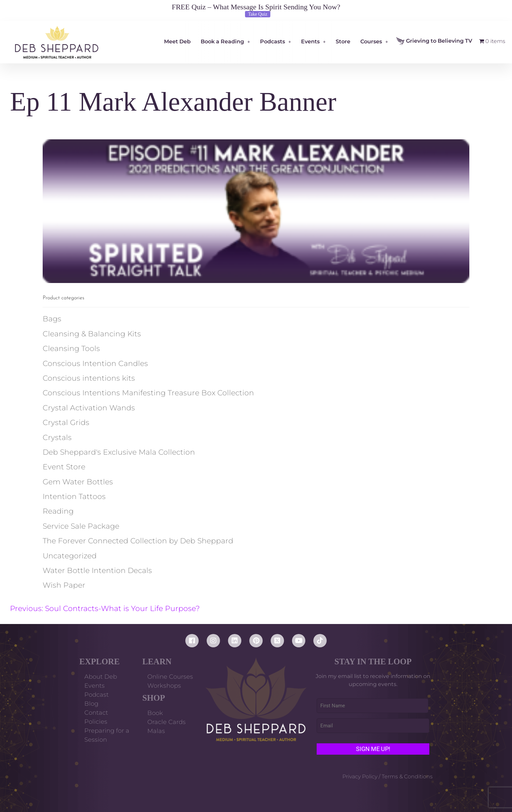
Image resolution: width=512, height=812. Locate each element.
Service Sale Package (81, 526)
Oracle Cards (166, 722)
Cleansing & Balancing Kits (92, 334)
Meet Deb (177, 41)
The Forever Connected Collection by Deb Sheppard (138, 541)
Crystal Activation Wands (89, 408)
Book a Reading (225, 41)
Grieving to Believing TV (434, 41)
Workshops (164, 686)
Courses (374, 41)
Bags (52, 319)
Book (155, 713)
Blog (91, 704)
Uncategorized (70, 556)
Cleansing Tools (71, 348)
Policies (96, 722)
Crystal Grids (66, 422)
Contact (96, 713)
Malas (156, 731)
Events (313, 41)
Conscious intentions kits (89, 378)
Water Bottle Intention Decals (97, 570)
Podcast (96, 695)
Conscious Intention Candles (95, 363)
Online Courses (170, 677)
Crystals (57, 437)
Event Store (64, 467)
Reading (58, 511)
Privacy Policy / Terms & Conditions (387, 776)
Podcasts (275, 41)
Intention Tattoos (74, 496)
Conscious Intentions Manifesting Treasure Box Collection (148, 393)
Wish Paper (64, 585)
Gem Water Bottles (78, 482)
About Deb (101, 677)
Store (343, 41)
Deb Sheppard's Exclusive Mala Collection (119, 452)
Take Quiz (258, 14)
